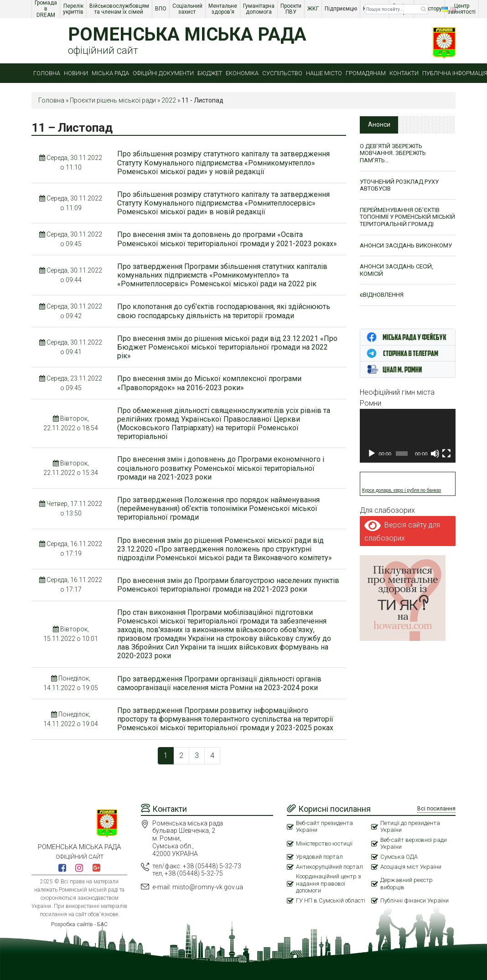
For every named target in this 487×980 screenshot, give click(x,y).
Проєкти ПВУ (292, 9)
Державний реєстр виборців (407, 884)
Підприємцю (342, 9)
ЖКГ (314, 9)
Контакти (404, 73)
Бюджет (210, 73)
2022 (169, 100)
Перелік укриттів (74, 9)
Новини (76, 73)
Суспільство (282, 73)
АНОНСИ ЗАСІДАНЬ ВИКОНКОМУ (406, 245)
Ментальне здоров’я (223, 9)
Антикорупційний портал (329, 867)
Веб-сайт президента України (324, 827)
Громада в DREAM (47, 9)
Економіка (242, 73)
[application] (408, 436)
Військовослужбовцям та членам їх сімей (120, 9)
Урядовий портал (319, 857)
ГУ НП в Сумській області (331, 900)
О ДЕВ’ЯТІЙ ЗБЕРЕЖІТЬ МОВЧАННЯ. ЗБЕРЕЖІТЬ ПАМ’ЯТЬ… (393, 153)
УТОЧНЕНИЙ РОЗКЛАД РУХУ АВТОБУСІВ (399, 185)
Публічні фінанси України (414, 900)
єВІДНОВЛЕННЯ (382, 295)
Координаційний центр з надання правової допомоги (329, 883)
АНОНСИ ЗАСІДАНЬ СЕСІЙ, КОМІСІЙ (396, 270)
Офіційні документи (163, 73)
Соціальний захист (188, 9)
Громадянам (366, 73)
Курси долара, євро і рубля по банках (402, 490)
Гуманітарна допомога (259, 9)
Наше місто (324, 73)
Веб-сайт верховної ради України (414, 843)
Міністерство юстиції (324, 843)
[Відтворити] (372, 454)
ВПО (161, 9)
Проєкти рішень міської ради (113, 100)
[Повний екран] (446, 454)
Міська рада (110, 73)
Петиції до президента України (410, 827)
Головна (47, 73)
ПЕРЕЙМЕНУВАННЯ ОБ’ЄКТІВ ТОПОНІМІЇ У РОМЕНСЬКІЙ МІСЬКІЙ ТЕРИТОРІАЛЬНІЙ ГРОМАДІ (407, 217)
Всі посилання (436, 809)
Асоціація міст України (411, 867)
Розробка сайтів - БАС (79, 924)
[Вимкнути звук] (435, 454)
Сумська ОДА (399, 857)
